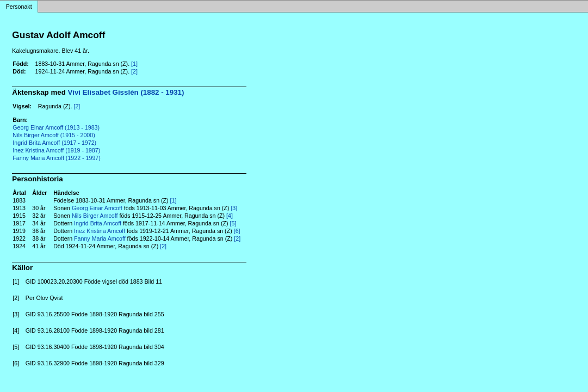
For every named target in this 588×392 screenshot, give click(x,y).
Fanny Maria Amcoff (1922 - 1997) (57, 158)
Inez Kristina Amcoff (100, 231)
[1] (134, 64)
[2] (134, 71)
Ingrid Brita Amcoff (98, 223)
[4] (230, 216)
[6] (237, 231)
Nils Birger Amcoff (95, 216)
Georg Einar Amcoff (97, 208)
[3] (234, 208)
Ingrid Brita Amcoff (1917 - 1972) (54, 143)
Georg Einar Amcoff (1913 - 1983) (56, 127)
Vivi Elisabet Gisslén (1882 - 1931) (126, 92)
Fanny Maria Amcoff (100, 238)
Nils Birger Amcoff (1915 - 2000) (54, 135)
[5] (233, 223)
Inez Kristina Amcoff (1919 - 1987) (56, 150)
